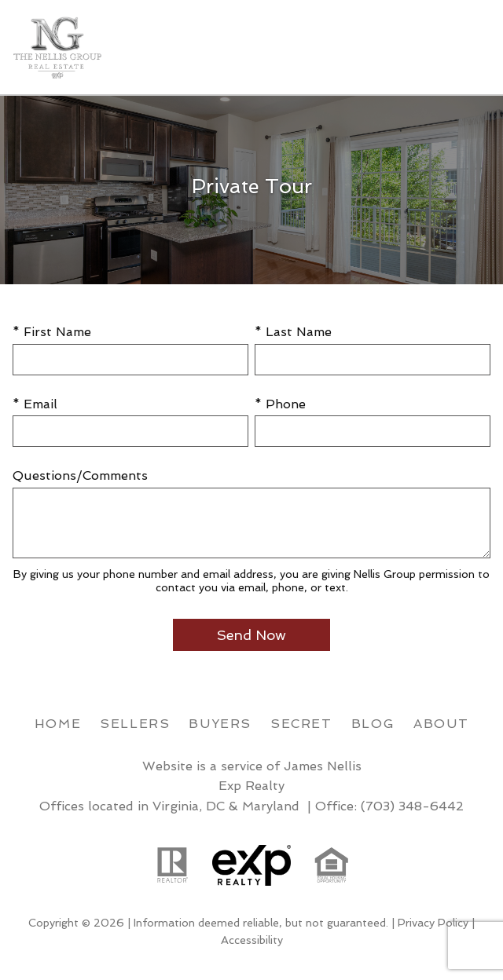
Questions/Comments (80, 475)
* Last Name (293, 332)
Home (58, 724)
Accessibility (252, 940)
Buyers (220, 724)
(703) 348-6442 (412, 806)
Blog (373, 724)
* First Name (52, 332)
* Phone (280, 404)
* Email (35, 404)
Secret (301, 724)
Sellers (135, 724)
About (441, 724)
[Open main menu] (472, 47)
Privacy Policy (433, 923)
